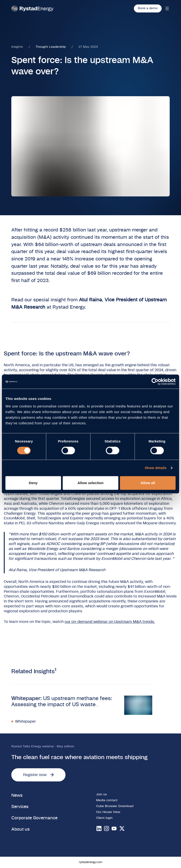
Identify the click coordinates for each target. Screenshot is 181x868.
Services (20, 807)
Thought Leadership (51, 47)
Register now (38, 775)
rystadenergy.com (91, 862)
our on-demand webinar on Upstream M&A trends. (110, 622)
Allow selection (91, 483)
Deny (33, 483)
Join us (101, 794)
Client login (104, 818)
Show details (156, 468)
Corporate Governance (34, 818)
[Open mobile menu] (167, 8)
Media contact (107, 800)
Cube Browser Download (115, 806)
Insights (17, 47)
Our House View (108, 812)
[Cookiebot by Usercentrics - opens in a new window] (155, 382)
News (17, 795)
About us (21, 829)
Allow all (148, 483)
